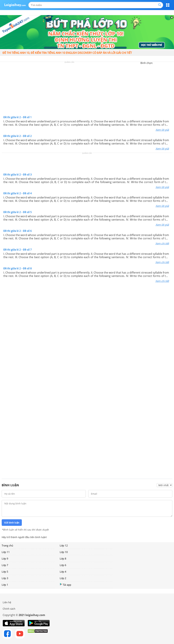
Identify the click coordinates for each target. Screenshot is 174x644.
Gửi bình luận (12, 523)
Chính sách (9, 609)
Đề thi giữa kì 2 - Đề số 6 (18, 231)
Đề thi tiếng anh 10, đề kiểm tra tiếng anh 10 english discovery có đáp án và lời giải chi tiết (67, 53)
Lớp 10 (64, 552)
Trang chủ (7, 545)
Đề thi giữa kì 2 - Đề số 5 (18, 212)
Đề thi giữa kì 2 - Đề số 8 (18, 268)
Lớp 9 (5, 559)
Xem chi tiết (162, 243)
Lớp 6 (63, 565)
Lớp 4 (63, 572)
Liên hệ (7, 602)
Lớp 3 (5, 578)
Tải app (65, 585)
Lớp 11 (6, 552)
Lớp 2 (63, 578)
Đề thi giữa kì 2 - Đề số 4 (18, 193)
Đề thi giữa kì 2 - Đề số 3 (18, 174)
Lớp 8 (63, 559)
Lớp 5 (5, 572)
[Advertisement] (87, 90)
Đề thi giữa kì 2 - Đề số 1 (18, 117)
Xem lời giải (162, 130)
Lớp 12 (64, 545)
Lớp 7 (5, 565)
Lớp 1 (5, 585)
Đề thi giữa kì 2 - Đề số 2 (18, 136)
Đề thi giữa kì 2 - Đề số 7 (18, 250)
